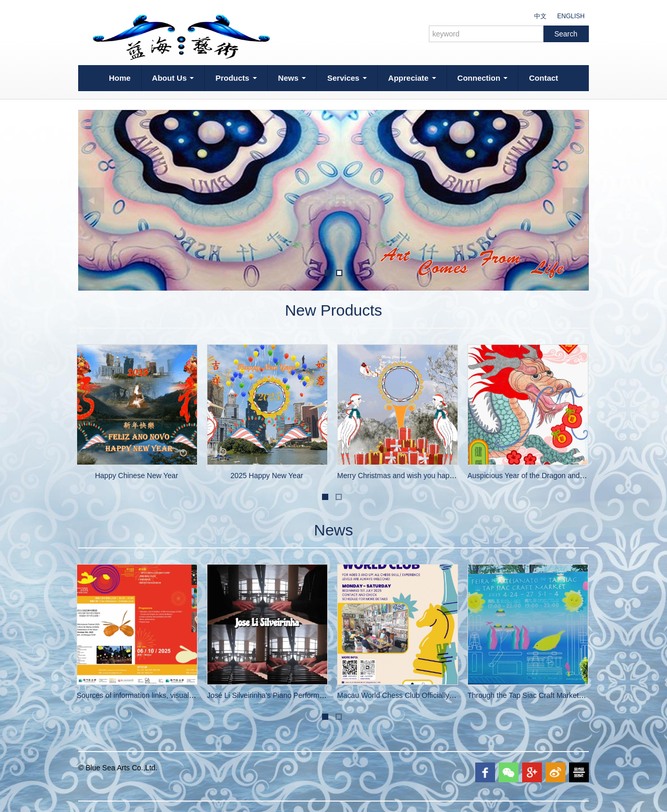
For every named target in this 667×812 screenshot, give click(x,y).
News (292, 78)
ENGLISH (571, 16)
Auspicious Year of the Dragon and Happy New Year (552, 476)
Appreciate (412, 78)
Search (566, 34)
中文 (540, 16)
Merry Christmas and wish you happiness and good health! (432, 476)
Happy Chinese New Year (137, 476)
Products (236, 78)
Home (120, 78)
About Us (173, 78)
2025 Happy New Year (267, 476)
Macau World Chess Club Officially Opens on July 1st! (424, 695)
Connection (483, 78)
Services (347, 78)
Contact (544, 78)
